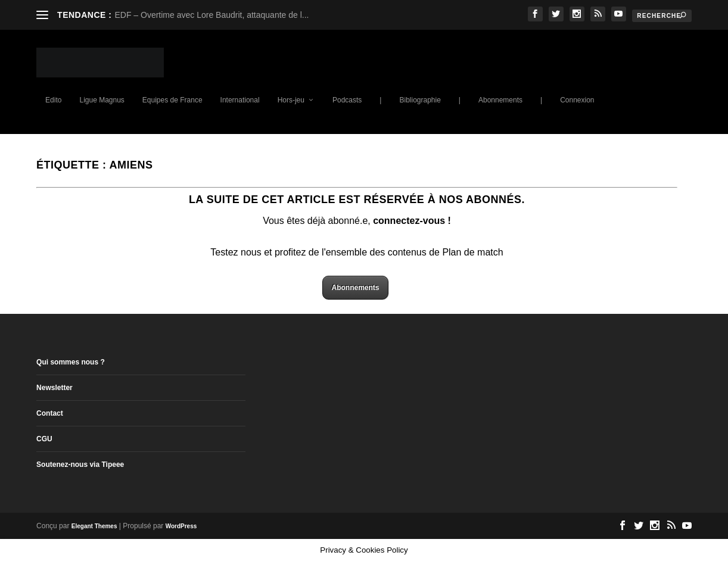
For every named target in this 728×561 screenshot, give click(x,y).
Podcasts (347, 100)
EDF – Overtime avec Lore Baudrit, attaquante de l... (211, 15)
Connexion (577, 100)
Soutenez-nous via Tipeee (80, 465)
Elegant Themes (94, 526)
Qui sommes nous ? (71, 362)
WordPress (181, 526)
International (240, 100)
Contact (50, 413)
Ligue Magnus (102, 100)
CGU (44, 439)
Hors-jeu (291, 100)
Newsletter (55, 388)
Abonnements (500, 100)
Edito (53, 100)
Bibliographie (420, 100)
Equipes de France (172, 100)
